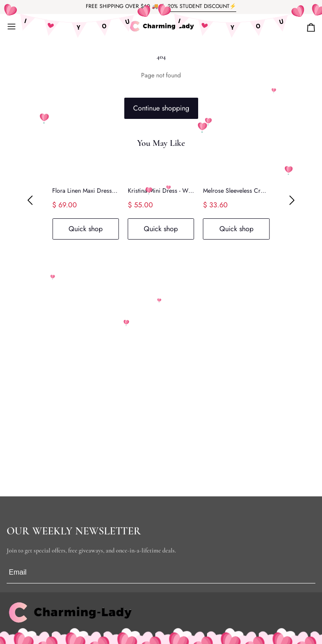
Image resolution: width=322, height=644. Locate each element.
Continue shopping (161, 108)
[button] (30, 200)
